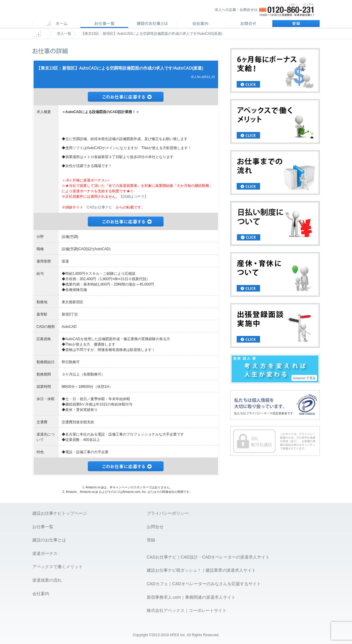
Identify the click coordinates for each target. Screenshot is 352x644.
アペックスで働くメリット (58, 567)
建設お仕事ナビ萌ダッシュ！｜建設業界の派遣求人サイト (201, 570)
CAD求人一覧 (104, 24)
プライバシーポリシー (168, 513)
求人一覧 (64, 34)
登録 (296, 24)
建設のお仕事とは (49, 540)
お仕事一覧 (43, 527)
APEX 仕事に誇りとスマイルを (74, 12)
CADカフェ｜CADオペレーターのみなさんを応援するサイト (204, 584)
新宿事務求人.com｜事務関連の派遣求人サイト (191, 597)
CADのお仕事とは (152, 24)
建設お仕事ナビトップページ (60, 513)
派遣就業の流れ (47, 580)
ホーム (56, 24)
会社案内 (200, 24)
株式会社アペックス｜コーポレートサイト (187, 610)
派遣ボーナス (45, 553)
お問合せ (248, 24)
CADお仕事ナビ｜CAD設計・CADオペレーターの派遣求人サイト (208, 557)
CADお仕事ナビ (100, 207)
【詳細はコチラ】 (134, 196)
